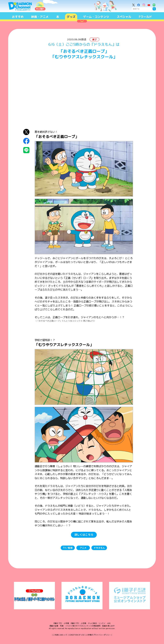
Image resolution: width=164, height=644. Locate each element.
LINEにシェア (26, 150)
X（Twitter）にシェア (26, 132)
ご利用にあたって (60, 635)
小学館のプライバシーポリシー (98, 635)
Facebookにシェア (26, 141)
